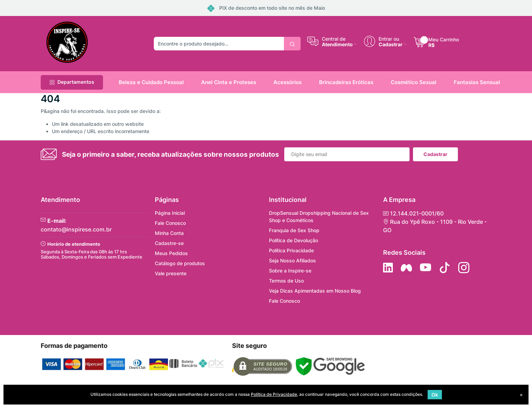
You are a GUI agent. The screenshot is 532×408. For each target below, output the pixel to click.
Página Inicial (170, 213)
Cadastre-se (169, 243)
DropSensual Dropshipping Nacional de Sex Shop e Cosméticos (319, 217)
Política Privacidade (291, 250)
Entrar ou (389, 39)
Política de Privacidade (274, 394)
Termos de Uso (286, 281)
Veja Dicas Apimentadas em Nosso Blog (315, 291)
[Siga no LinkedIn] (388, 268)
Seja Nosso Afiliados (292, 260)
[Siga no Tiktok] (445, 268)
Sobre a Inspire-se (290, 271)
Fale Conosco (170, 223)
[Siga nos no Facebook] (406, 268)
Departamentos (72, 82)
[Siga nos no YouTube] (426, 268)
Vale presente (171, 273)
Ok (435, 395)
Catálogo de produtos (180, 263)
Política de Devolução (293, 240)
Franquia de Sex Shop (294, 230)
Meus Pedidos (171, 253)
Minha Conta (169, 233)
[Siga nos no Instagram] (464, 268)
